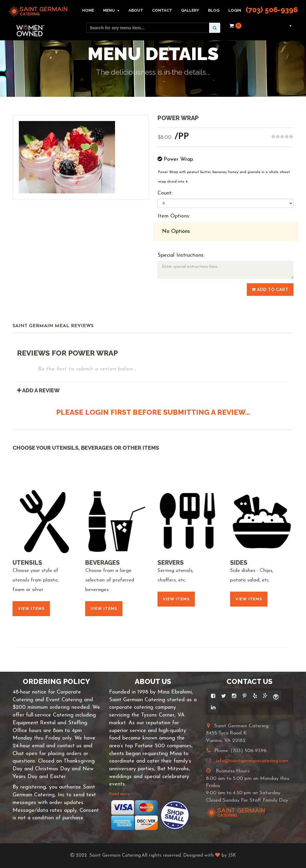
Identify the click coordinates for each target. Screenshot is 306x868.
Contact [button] (162, 10)
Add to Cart (270, 290)
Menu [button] (111, 10)
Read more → (122, 794)
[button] (290, 26)
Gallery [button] (190, 10)
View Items (31, 608)
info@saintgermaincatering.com (252, 761)
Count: (165, 193)
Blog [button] (214, 10)
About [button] (136, 10)
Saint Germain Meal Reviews (53, 326)
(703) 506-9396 (272, 10)
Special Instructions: (181, 255)
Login (235, 10)
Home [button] (88, 10)
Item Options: (174, 216)
